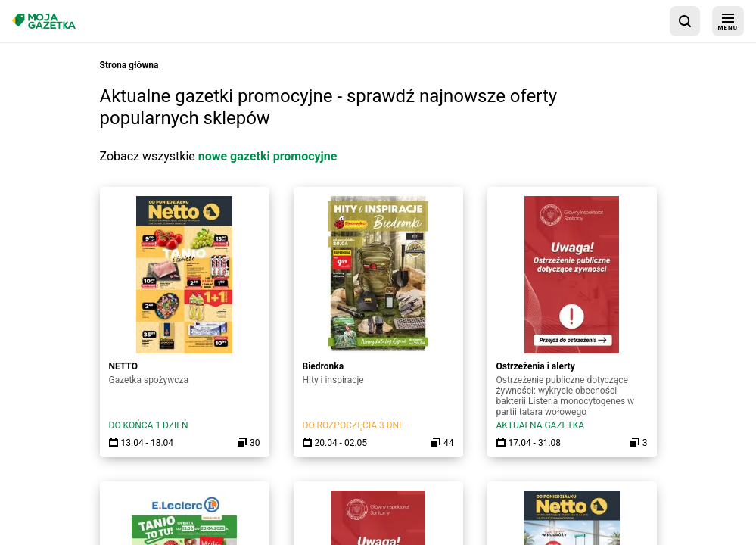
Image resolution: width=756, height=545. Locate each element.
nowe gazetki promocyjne (268, 156)
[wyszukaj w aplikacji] (685, 21)
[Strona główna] (44, 21)
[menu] (728, 21)
